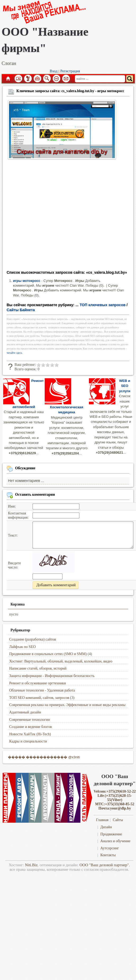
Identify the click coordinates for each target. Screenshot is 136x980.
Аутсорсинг (110, 848)
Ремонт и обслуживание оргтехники (38, 683)
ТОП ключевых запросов (103, 305)
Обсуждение (25, 468)
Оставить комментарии (35, 494)
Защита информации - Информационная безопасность (52, 676)
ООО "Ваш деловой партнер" (104, 865)
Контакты (108, 855)
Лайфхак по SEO (22, 647)
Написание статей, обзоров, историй (38, 668)
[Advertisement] (50, 217)
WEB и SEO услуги (125, 386)
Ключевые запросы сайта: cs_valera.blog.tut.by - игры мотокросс (70, 91)
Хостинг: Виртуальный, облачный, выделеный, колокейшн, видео (61, 661)
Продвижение (111, 834)
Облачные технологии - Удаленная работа (42, 690)
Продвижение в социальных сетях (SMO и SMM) (48, 654)
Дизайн (106, 827)
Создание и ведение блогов (31, 727)
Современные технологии (30, 720)
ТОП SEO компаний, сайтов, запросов (39, 698)
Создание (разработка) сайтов (33, 639)
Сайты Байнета (21, 310)
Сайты (118, 820)
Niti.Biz (31, 865)
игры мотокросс (27, 281)
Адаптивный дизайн (25, 712)
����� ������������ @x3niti (44, 757)
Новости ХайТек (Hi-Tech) (30, 734)
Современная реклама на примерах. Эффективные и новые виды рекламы (67, 705)
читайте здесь (14, 353)
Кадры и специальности (28, 741)
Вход (54, 71)
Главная (8, 79)
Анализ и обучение (115, 841)
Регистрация (70, 71)
